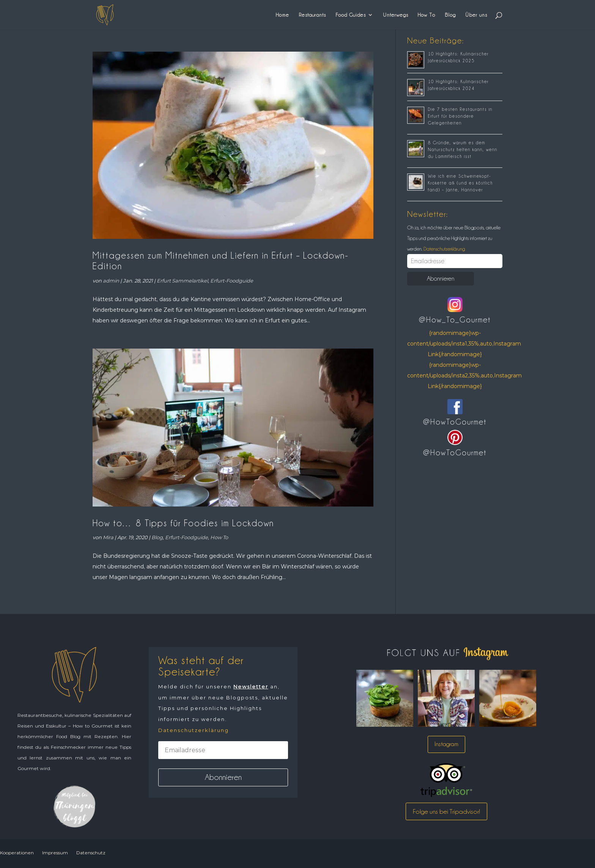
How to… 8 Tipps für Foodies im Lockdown (183, 523)
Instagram (446, 744)
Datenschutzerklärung (444, 249)
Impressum (55, 853)
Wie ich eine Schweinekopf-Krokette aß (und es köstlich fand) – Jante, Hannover (460, 183)
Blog (450, 15)
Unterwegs (396, 15)
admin (111, 281)
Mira (108, 537)
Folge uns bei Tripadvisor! (446, 811)
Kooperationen (17, 853)
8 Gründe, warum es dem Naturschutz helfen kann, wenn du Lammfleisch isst (463, 150)
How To (427, 15)
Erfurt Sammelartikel (182, 281)
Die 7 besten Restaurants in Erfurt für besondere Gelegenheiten (460, 116)
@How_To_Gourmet (455, 320)
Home (283, 15)
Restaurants (312, 15)
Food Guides (351, 15)
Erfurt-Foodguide (232, 281)
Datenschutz (91, 853)
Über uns (476, 15)
